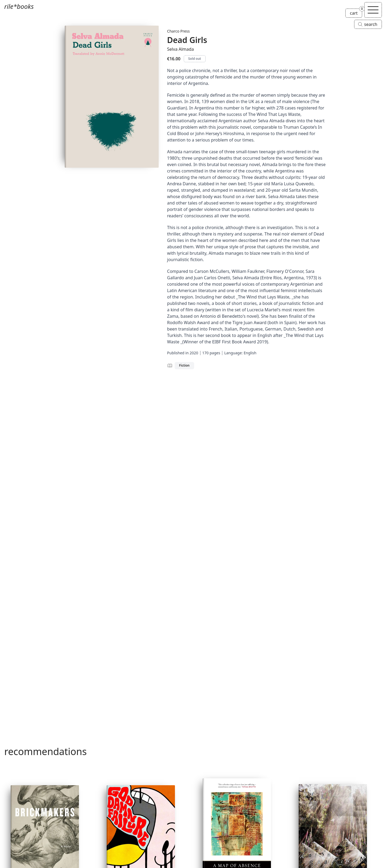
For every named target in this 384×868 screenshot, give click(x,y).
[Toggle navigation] (373, 10)
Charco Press (179, 31)
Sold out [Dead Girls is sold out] (195, 59)
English (250, 353)
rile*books (19, 6)
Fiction (184, 365)
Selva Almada (181, 49)
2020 (194, 353)
